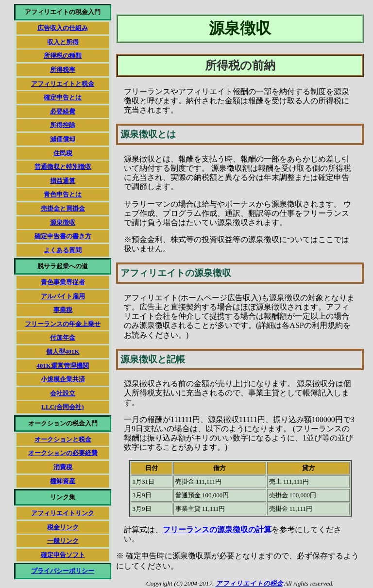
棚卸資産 (63, 481)
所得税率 (63, 70)
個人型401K (63, 351)
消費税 (63, 467)
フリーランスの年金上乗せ (63, 324)
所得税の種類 (63, 56)
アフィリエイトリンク (63, 513)
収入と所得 (63, 42)
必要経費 (63, 111)
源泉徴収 (63, 222)
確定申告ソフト (63, 555)
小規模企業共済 (63, 379)
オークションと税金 (63, 439)
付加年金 (63, 337)
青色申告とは (63, 194)
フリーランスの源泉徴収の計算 (217, 530)
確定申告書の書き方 (63, 236)
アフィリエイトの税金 (249, 583)
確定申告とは (63, 97)
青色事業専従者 (63, 282)
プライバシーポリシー (63, 571)
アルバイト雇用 (63, 296)
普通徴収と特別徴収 (63, 167)
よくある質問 (63, 250)
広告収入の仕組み (63, 28)
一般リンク (63, 541)
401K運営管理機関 (63, 366)
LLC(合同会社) (62, 407)
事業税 (63, 310)
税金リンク (63, 527)
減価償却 (63, 139)
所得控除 (63, 125)
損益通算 (63, 181)
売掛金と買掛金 (63, 208)
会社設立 (63, 393)
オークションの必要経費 (63, 453)
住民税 (63, 153)
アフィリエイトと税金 (63, 84)
